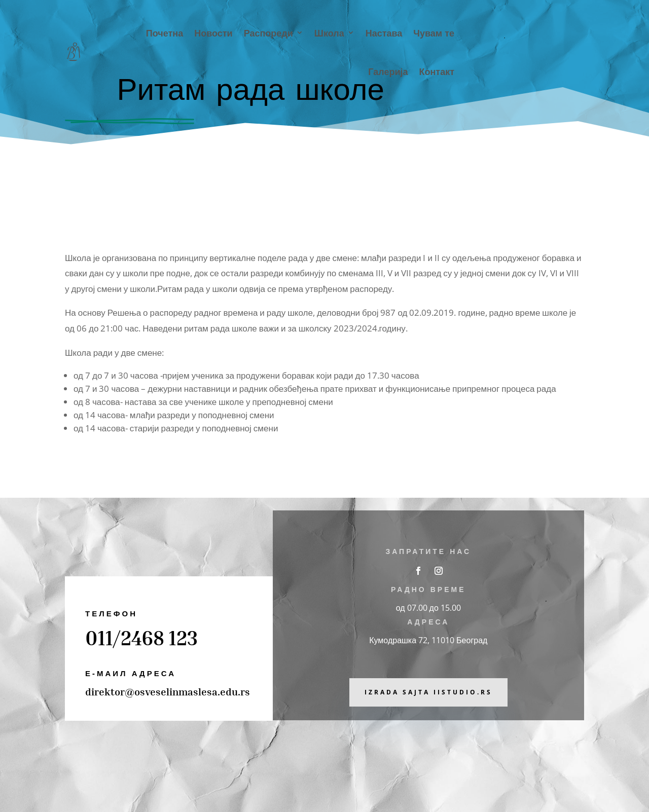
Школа (329, 32)
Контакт (437, 71)
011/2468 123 (141, 638)
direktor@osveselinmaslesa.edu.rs (168, 691)
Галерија (388, 71)
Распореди (268, 32)
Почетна (165, 32)
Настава (384, 32)
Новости (213, 32)
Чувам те (434, 32)
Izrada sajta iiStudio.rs (428, 692)
